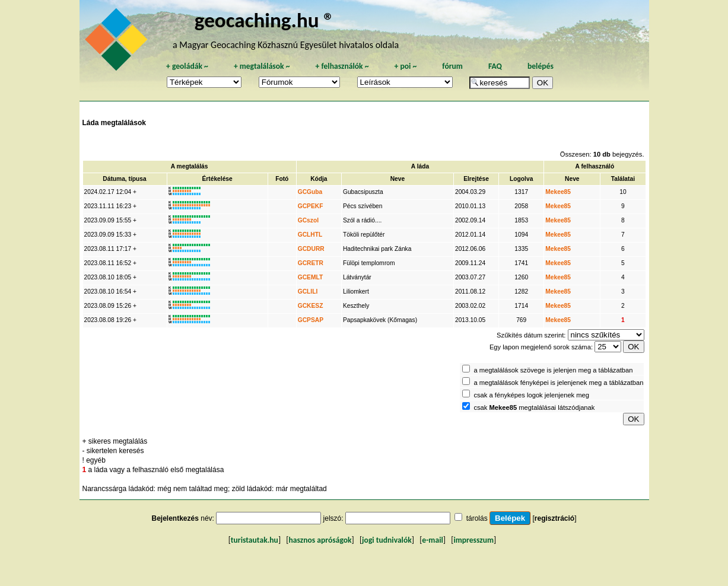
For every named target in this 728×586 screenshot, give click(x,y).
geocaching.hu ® (265, 20)
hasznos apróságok (320, 540)
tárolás (477, 518)
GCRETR (311, 263)
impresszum (473, 540)
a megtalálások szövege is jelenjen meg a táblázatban (553, 370)
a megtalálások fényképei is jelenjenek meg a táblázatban (558, 383)
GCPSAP (311, 320)
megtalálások (262, 66)
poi (405, 66)
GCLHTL (310, 235)
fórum (452, 66)
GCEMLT (310, 277)
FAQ (495, 66)
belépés (541, 66)
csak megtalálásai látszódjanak (534, 407)
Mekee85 (558, 192)
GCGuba (310, 192)
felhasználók (342, 66)
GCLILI (308, 292)
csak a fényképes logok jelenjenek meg (531, 395)
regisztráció (554, 518)
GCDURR (311, 249)
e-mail (432, 540)
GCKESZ (311, 306)
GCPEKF (311, 206)
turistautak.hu (255, 540)
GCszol (308, 220)
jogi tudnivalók (387, 540)
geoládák (187, 66)
